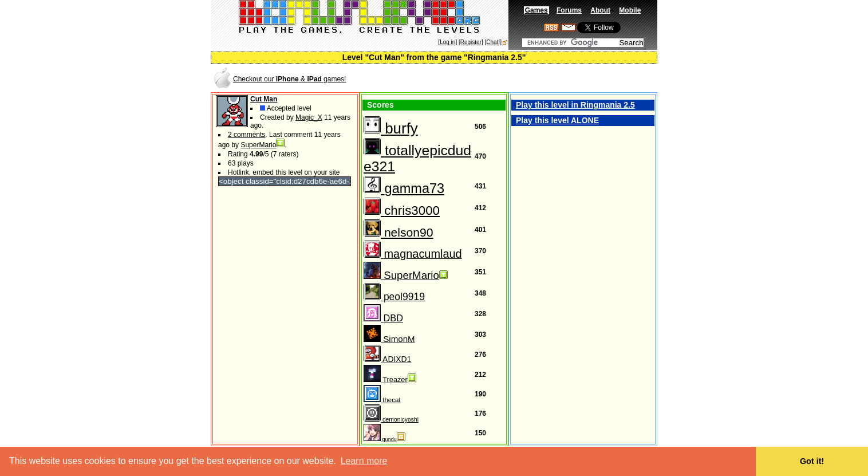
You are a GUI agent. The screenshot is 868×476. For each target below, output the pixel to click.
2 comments (246, 135)
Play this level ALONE (557, 120)
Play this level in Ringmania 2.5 (575, 105)
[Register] (471, 42)
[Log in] (447, 42)
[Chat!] (493, 42)
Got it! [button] (812, 461)
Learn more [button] (364, 461)
